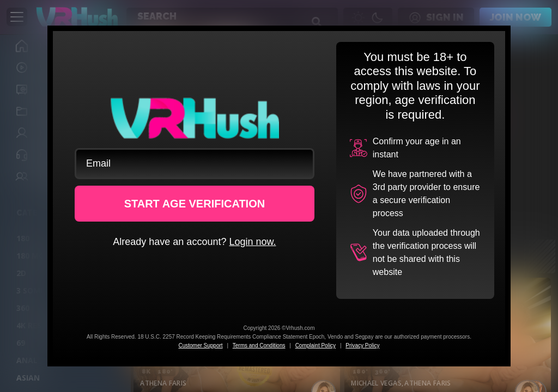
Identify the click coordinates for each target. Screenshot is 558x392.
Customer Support (200, 345)
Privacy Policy (362, 345)
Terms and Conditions (259, 345)
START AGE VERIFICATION (195, 204)
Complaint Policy (316, 345)
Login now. (252, 242)
